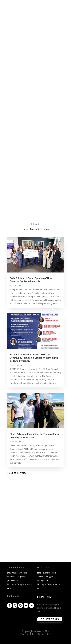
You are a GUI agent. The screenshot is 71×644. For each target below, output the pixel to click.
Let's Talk (44, 597)
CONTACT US (50, 619)
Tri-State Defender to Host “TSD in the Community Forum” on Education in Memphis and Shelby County (34, 358)
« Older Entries (17, 473)
